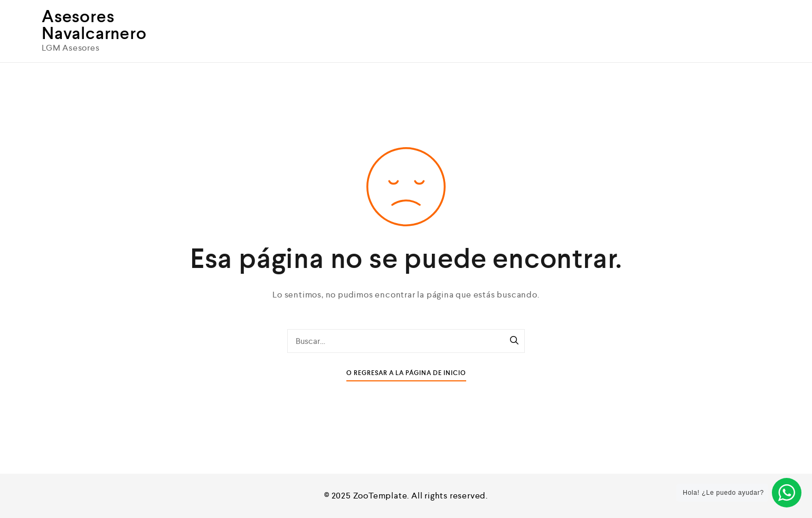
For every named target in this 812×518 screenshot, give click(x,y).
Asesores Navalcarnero (94, 25)
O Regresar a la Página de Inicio (406, 373)
